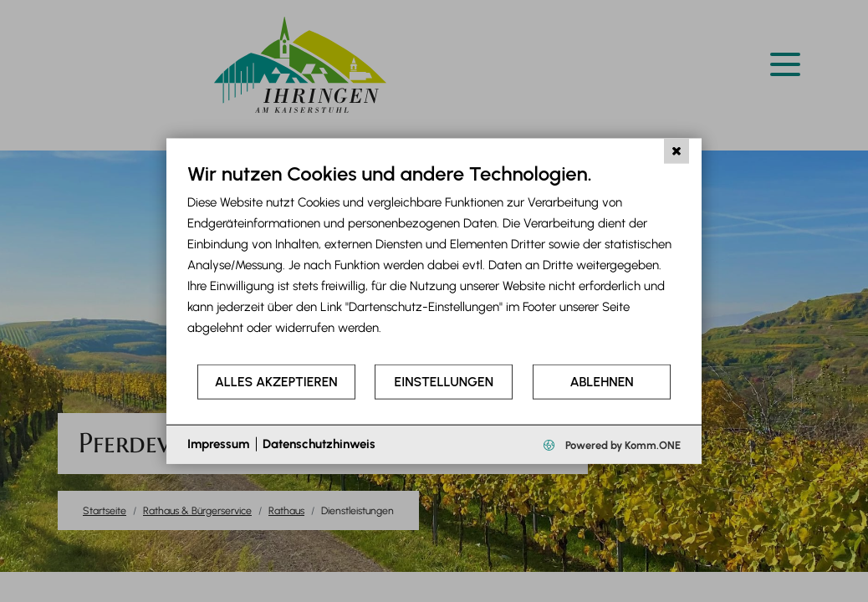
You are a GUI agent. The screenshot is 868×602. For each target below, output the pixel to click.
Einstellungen (444, 382)
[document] (434, 262)
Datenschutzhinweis (319, 444)
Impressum (218, 444)
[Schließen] (677, 151)
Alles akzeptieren (276, 382)
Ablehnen (602, 382)
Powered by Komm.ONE (622, 444)
